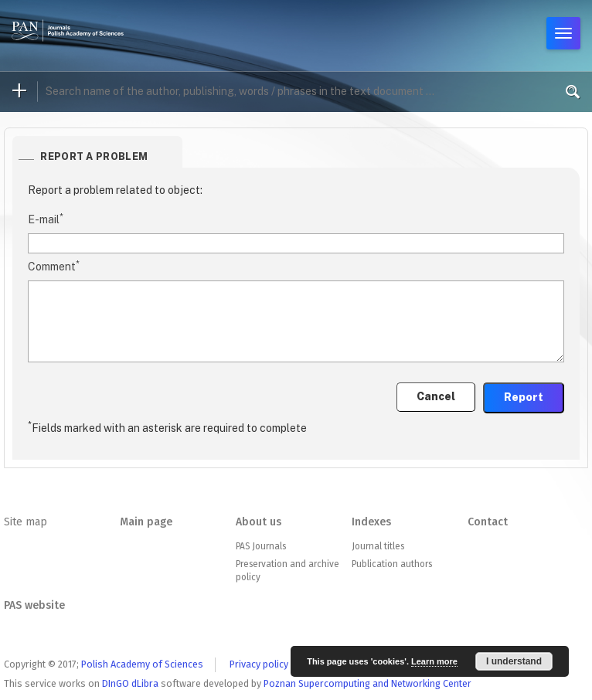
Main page (146, 522)
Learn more (434, 661)
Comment (54, 266)
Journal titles (378, 546)
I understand (514, 661)
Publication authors (392, 564)
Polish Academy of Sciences (142, 664)
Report (524, 397)
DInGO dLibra (130, 683)
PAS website (34, 605)
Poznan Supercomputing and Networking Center (367, 683)
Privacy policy (259, 664)
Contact (488, 522)
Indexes (371, 522)
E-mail (46, 219)
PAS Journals (261, 546)
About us (259, 522)
